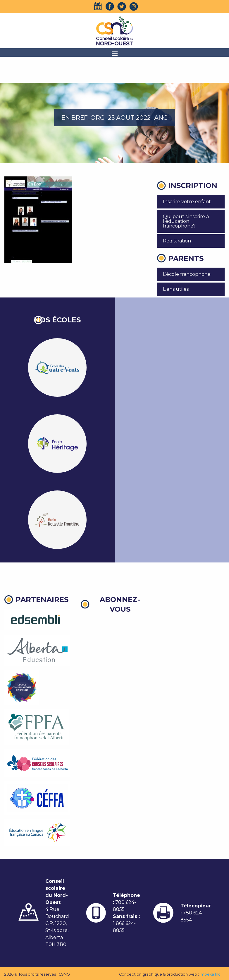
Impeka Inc (210, 974)
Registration (177, 241)
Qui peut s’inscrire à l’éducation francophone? (186, 221)
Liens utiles (176, 289)
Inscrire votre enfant (187, 202)
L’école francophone (187, 274)
